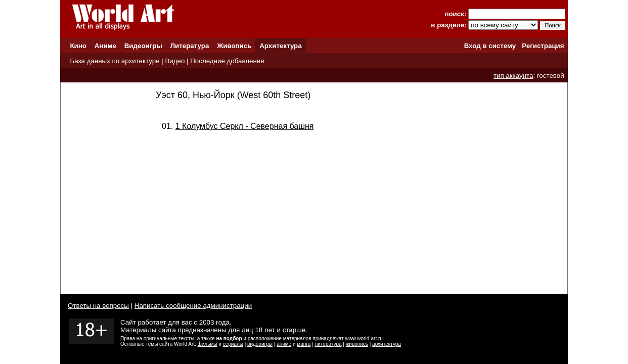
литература (328, 344)
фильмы (208, 344)
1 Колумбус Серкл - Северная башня (245, 126)
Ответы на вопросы (98, 306)
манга (304, 344)
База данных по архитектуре (115, 61)
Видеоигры (143, 46)
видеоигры (260, 344)
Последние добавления (227, 61)
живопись (357, 344)
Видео (175, 61)
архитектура (387, 344)
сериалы (233, 344)
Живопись (234, 46)
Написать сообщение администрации (193, 306)
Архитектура (280, 46)
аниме (284, 344)
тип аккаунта (513, 76)
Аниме (105, 46)
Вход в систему (490, 46)
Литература (190, 46)
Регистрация (543, 46)
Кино (78, 46)
